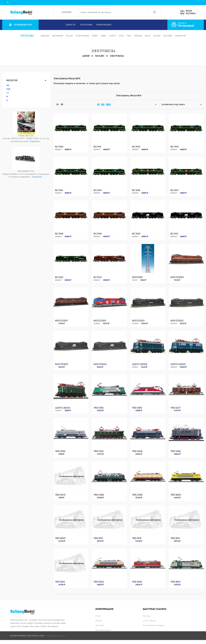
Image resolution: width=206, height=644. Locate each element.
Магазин (100, 56)
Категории (87, 25)
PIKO (129, 36)
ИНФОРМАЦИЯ (105, 25)
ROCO (147, 36)
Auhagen (45, 36)
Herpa (95, 36)
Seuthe (157, 36)
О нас (98, 613)
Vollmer (168, 36)
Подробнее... (35, 141)
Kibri (103, 36)
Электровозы (117, 56)
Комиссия (180, 36)
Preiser (138, 36)
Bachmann (58, 36)
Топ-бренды (27, 36)
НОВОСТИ (69, 25)
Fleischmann (82, 36)
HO (8, 85)
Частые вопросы (104, 627)
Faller (69, 36)
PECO (121, 36)
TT (8, 93)
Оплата (99, 617)
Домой (86, 56)
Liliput (112, 36)
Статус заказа (149, 617)
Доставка (100, 622)
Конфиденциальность (56, 632)
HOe (8, 89)
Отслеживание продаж (154, 622)
